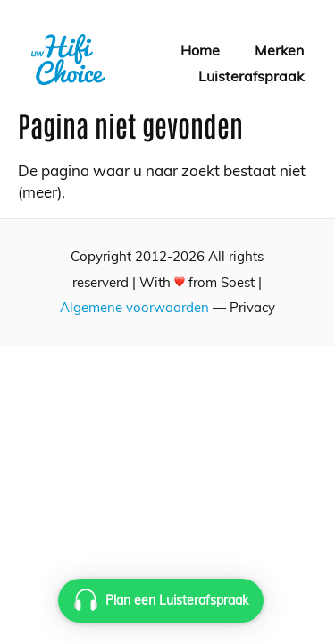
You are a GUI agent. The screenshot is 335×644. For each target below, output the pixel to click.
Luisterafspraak (251, 76)
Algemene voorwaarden (134, 307)
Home (200, 50)
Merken (279, 50)
